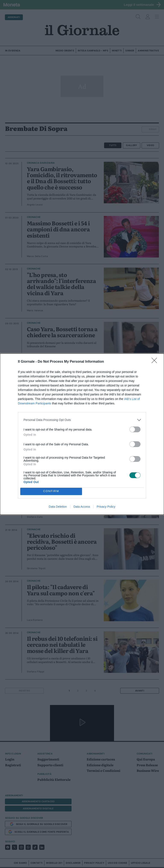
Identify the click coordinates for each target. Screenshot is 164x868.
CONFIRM (51, 491)
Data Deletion (58, 507)
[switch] (135, 429)
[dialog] (82, 434)
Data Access (82, 507)
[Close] (156, 362)
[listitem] (82, 420)
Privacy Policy (106, 507)
